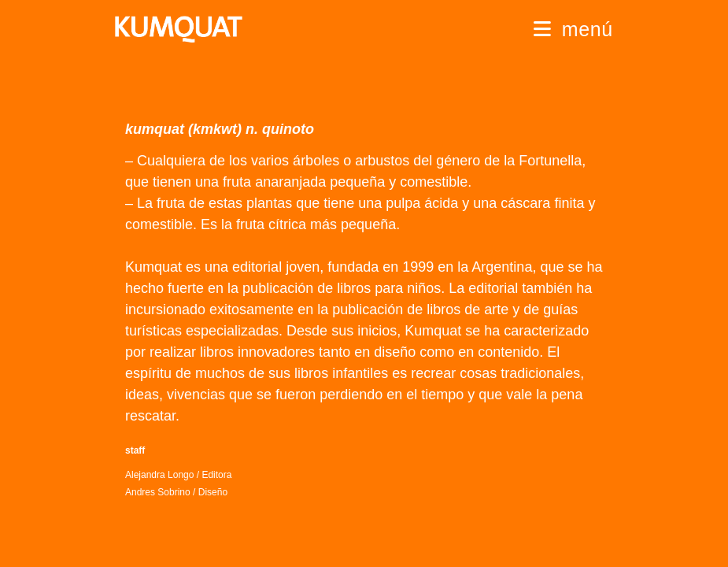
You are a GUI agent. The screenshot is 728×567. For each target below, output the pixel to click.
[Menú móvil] (573, 29)
